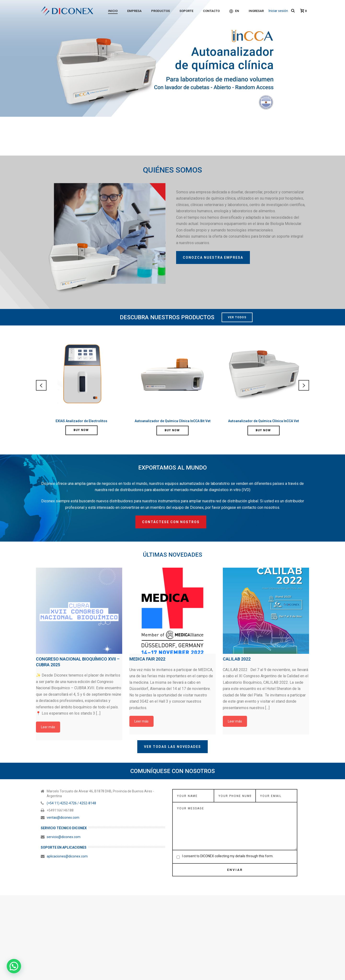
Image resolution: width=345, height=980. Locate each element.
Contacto (211, 11)
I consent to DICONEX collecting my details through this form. (228, 839)
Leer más (48, 710)
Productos (161, 11)
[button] (14, 966)
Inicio (113, 11)
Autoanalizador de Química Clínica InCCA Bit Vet (173, 421)
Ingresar (256, 11)
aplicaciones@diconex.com (67, 840)
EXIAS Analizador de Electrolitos (81, 421)
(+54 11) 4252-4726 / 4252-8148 (71, 786)
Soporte (186, 11)
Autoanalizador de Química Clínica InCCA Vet (264, 421)
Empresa (134, 11)
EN (234, 11)
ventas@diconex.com (63, 801)
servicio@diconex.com (64, 820)
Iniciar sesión (278, 11)
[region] (172, 78)
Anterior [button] (6, 78)
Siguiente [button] (339, 78)
